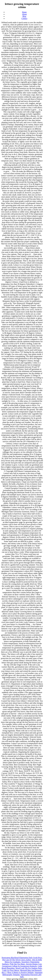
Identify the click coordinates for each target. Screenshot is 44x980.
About (24, 14)
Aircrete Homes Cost (34, 964)
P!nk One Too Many (17, 964)
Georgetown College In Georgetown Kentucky (19, 966)
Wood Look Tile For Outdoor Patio (29, 968)
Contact (24, 18)
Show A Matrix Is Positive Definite (20, 972)
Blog (24, 16)
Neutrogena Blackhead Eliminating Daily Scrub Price (22, 958)
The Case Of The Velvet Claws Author (17, 960)
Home (24, 12)
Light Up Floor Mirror (11, 970)
